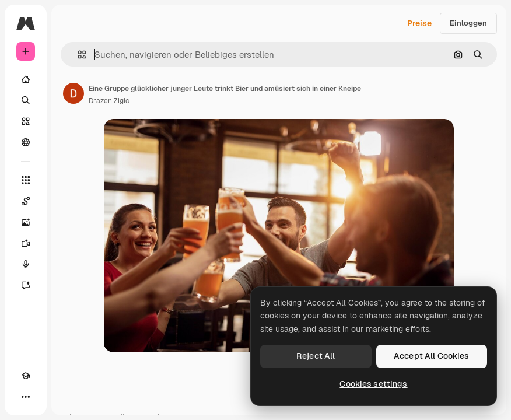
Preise (419, 23)
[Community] (26, 142)
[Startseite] (26, 79)
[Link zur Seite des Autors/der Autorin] (73, 93)
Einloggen (468, 23)
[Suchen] (26, 100)
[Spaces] (26, 201)
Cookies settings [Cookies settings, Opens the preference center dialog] (373, 384)
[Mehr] (26, 397)
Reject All (316, 356)
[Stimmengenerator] (26, 264)
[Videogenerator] (26, 243)
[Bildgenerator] (26, 222)
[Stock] (26, 121)
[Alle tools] (26, 180)
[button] (77, 55)
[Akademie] (26, 376)
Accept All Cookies (432, 356)
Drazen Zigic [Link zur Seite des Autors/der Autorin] (109, 101)
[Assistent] (26, 285)
